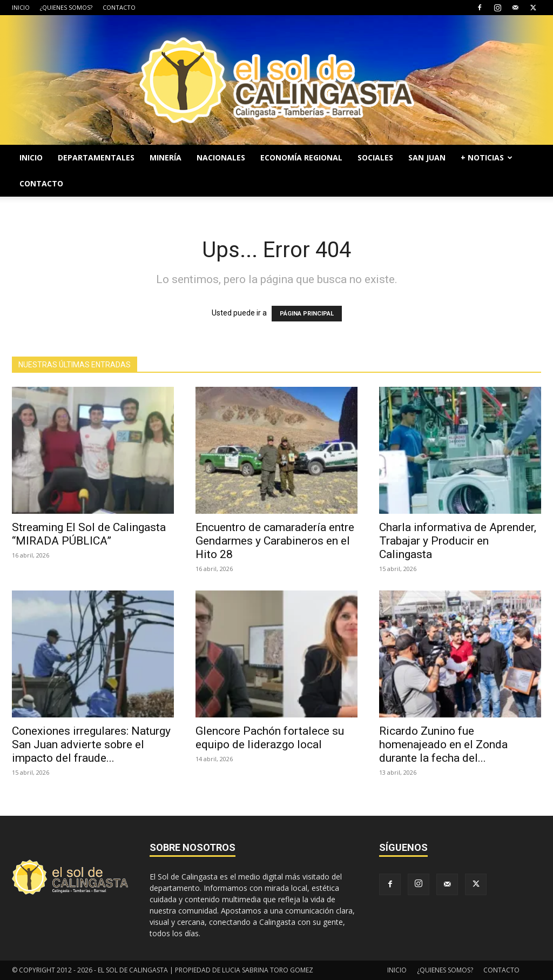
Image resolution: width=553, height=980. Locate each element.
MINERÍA (166, 157)
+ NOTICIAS (487, 157)
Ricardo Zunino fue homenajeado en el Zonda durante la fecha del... (443, 744)
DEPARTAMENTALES (96, 157)
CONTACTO (119, 7)
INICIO (21, 7)
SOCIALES (375, 157)
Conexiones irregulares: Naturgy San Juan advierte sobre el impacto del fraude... (91, 744)
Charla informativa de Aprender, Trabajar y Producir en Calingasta (458, 541)
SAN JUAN (427, 157)
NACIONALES (221, 157)
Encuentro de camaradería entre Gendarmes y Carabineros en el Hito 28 (275, 541)
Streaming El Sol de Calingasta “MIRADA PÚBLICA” (89, 534)
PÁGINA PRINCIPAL (307, 314)
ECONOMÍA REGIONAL (301, 157)
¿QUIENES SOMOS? (66, 7)
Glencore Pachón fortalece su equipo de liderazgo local (270, 738)
